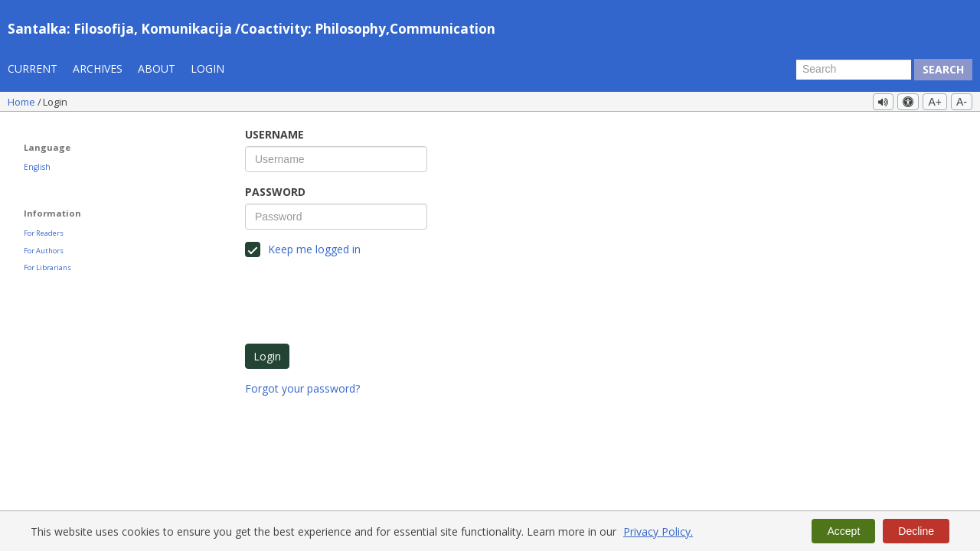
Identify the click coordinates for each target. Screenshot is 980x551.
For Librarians (47, 267)
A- (962, 102)
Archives (98, 68)
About (157, 68)
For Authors (44, 251)
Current (33, 68)
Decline (916, 531)
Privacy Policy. (658, 531)
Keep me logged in (303, 249)
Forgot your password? (302, 388)
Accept (843, 531)
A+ (935, 102)
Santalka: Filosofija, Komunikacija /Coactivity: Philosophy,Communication (252, 29)
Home (23, 102)
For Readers (44, 233)
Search (943, 69)
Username (274, 134)
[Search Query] (854, 70)
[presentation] (361, 298)
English (37, 167)
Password (275, 192)
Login (207, 68)
